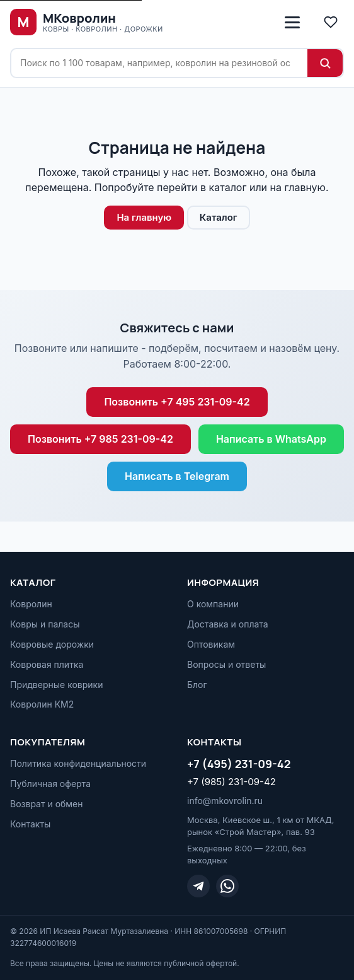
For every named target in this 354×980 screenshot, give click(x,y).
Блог (197, 685)
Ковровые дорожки (52, 644)
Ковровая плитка (47, 664)
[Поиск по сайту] (159, 63)
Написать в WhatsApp (271, 439)
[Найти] (325, 63)
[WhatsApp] (227, 886)
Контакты (30, 824)
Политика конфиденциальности (78, 763)
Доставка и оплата (228, 624)
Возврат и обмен (47, 804)
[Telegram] (198, 886)
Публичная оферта (50, 784)
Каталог (219, 217)
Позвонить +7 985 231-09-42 (100, 439)
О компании (213, 604)
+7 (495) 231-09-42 (239, 764)
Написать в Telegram (177, 476)
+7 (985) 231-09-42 (231, 782)
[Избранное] (331, 22)
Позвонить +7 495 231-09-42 (177, 402)
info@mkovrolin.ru (225, 801)
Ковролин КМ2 (42, 704)
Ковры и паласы (45, 624)
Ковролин (31, 604)
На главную (144, 217)
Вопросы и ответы (226, 664)
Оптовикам (211, 644)
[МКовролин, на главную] (87, 22)
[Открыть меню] (292, 22)
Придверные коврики (56, 685)
